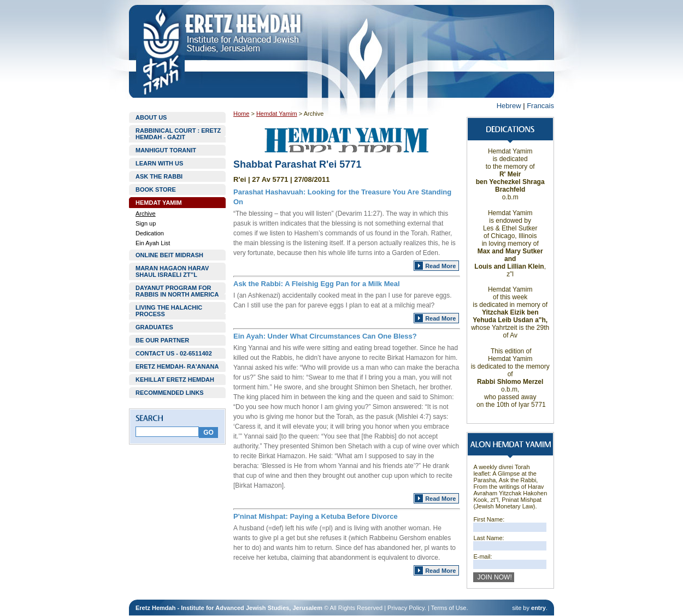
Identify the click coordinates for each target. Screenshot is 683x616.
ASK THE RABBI (159, 176)
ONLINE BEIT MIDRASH (169, 255)
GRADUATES (154, 327)
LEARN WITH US (159, 163)
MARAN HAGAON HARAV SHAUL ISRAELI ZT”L (172, 271)
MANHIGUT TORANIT (166, 150)
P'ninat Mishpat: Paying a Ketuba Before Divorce (316, 516)
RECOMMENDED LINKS (170, 393)
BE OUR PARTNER (162, 340)
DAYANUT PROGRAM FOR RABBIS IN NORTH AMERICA (177, 291)
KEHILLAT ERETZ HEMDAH (175, 380)
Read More (440, 266)
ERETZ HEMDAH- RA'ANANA (177, 366)
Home (241, 114)
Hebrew (509, 106)
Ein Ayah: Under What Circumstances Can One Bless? (325, 336)
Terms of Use (449, 608)
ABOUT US (151, 117)
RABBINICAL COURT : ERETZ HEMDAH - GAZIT (178, 134)
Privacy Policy (406, 608)
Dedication (150, 233)
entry (538, 608)
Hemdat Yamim (277, 114)
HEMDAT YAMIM (159, 203)
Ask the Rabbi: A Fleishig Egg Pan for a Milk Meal (317, 284)
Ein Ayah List (153, 243)
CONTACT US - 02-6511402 (174, 353)
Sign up (146, 223)
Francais (540, 106)
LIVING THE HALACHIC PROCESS (169, 311)
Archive (146, 214)
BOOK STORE (156, 189)
